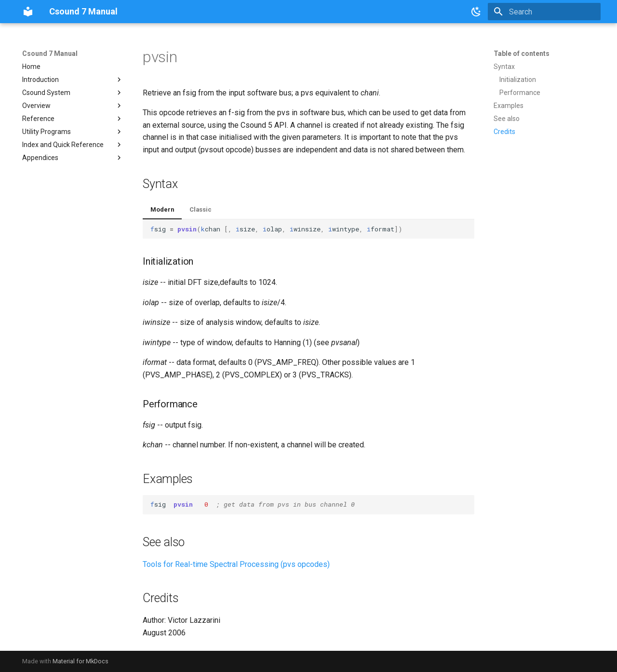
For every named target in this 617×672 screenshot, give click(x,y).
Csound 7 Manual (50, 54)
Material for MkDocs (80, 661)
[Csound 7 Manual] (28, 12)
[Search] (544, 12)
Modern (162, 209)
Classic (201, 209)
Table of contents (522, 54)
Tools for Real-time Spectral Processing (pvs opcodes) (236, 564)
